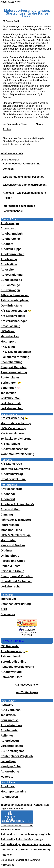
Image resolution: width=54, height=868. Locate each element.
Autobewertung (11, 672)
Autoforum (7, 865)
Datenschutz (24, 805)
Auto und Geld (11, 509)
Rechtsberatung (12, 362)
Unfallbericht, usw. (13, 479)
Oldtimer (6, 550)
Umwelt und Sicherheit (16, 581)
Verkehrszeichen (12, 408)
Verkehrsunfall (11, 398)
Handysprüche (11, 766)
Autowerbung (10, 771)
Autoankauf (8, 228)
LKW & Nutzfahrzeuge (16, 535)
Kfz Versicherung (15, 418)
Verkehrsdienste (12, 746)
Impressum (8, 599)
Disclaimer (8, 614)
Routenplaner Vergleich (17, 756)
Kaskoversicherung (14, 433)
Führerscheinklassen (15, 295)
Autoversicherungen (15, 449)
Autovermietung (12, 275)
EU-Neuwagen (10, 290)
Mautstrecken (10, 336)
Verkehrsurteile (11, 403)
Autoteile (6, 855)
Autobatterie (9, 730)
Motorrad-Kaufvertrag (15, 469)
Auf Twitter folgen (27, 692)
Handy (38, 839)
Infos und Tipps (11, 530)
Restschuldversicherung (17, 667)
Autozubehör (24, 839)
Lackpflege (8, 761)
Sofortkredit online (13, 662)
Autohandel (8, 494)
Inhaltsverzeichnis (12, 153)
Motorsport (8, 341)
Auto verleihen (11, 710)
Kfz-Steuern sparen (16, 311)
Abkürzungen (10, 223)
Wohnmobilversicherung (17, 454)
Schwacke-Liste (11, 677)
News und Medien (13, 545)
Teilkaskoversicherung (16, 439)
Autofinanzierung (15, 651)
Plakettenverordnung (15, 357)
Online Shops (10, 556)
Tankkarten (8, 715)
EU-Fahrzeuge (10, 285)
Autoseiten (8, 270)
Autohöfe (7, 244)
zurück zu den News (15, 124)
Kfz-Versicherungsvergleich (33, 834)
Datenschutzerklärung (16, 604)
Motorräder (8, 540)
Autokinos (8, 786)
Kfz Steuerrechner (13, 316)
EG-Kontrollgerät (12, 751)
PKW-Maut (8, 347)
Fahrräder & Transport (16, 520)
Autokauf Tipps (11, 249)
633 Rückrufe (10, 646)
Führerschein (10, 525)
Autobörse (7, 850)
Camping (7, 515)
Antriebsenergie (12, 489)
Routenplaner (10, 377)
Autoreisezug (10, 741)
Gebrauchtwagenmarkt (37, 844)
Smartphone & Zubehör (17, 576)
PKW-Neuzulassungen (16, 352)
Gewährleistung (11, 306)
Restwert (7, 705)
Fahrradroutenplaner (15, 300)
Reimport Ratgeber (14, 367)
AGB (4, 609)
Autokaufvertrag (12, 474)
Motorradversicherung (16, 423)
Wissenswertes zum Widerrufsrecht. (25, 185)
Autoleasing (9, 259)
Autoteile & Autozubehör (17, 504)
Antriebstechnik (11, 725)
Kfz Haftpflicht (10, 444)
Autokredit (7, 839)
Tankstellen (8, 393)
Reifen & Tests (10, 566)
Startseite (22, 860)
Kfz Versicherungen (14, 321)
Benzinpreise (10, 720)
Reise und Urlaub (12, 571)
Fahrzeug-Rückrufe (13, 641)
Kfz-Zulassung (11, 326)
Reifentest (8, 736)
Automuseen (9, 797)
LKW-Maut (8, 331)
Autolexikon (9, 264)
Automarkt (8, 499)
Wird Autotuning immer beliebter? (24, 177)
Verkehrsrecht (10, 586)
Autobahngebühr (12, 234)
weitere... (7, 777)
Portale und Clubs (13, 561)
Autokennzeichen (13, 254)
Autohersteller (10, 239)
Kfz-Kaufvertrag (11, 464)
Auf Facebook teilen (27, 685)
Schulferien (11, 388)
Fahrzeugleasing (12, 656)
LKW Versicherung (13, 428)
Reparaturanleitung (14, 372)
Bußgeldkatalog (11, 280)
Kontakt (39, 805)
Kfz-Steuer (23, 850)
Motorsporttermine (13, 791)
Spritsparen (11, 383)
